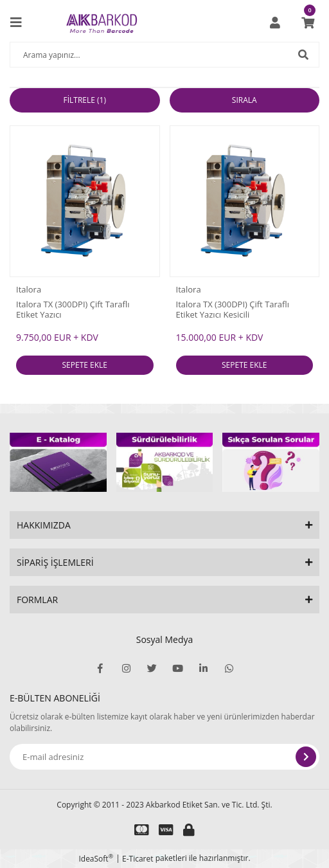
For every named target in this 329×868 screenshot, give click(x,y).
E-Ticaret (138, 859)
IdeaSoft (96, 859)
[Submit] (306, 757)
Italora (29, 289)
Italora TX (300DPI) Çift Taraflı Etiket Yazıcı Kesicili (233, 309)
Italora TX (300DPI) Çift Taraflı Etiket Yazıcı (73, 309)
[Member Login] (275, 23)
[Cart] (308, 23)
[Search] (164, 55)
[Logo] (101, 23)
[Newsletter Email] (164, 757)
